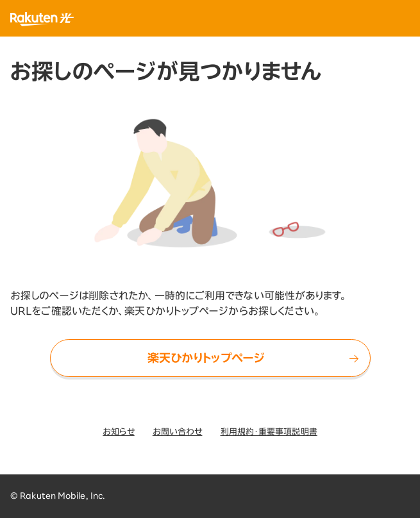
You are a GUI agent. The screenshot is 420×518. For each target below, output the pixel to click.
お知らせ (118, 432)
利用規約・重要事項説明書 (269, 432)
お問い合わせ (178, 432)
